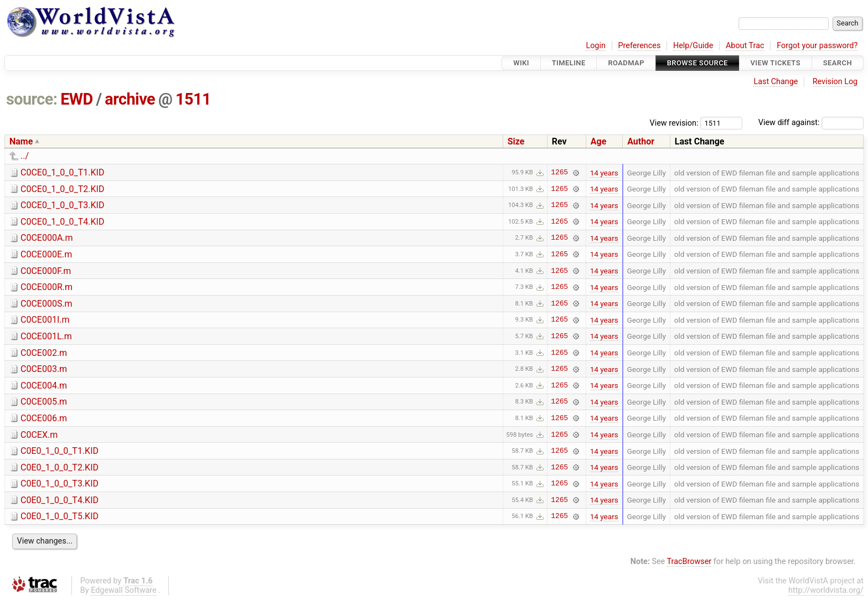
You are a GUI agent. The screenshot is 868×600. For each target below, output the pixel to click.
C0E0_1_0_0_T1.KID (60, 451)
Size (516, 141)
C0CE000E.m (46, 254)
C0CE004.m (44, 386)
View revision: (674, 123)
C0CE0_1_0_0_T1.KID (62, 172)
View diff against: (811, 123)
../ (25, 156)
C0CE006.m (44, 418)
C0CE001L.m (46, 336)
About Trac (745, 46)
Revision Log (835, 82)
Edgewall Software (124, 590)
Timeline (569, 63)
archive (130, 99)
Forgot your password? (817, 46)
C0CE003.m (44, 369)
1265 (559, 173)
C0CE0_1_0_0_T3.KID (62, 205)
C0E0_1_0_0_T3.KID (60, 483)
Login (596, 46)
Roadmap (626, 63)
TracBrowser (689, 562)
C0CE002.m (44, 353)
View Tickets (776, 63)
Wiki (521, 63)
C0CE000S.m (46, 304)
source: (32, 99)
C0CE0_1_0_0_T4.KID (62, 222)
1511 (193, 99)
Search (838, 63)
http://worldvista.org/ (826, 590)
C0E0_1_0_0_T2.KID (60, 467)
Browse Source (697, 63)
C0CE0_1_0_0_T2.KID (62, 189)
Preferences (639, 46)
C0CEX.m (39, 435)
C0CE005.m (44, 402)
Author (641, 141)
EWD (77, 99)
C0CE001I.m (45, 320)
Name (21, 141)
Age (599, 141)
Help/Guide (693, 46)
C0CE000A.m (47, 238)
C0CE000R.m (46, 287)
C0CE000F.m (46, 271)
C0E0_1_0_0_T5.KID (60, 516)
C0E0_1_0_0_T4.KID (60, 500)
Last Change (776, 82)
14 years (604, 173)
